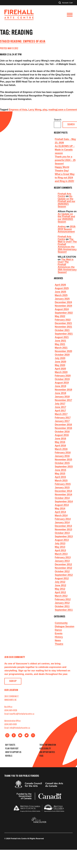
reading (53, 110)
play (45, 110)
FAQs (41, 756)
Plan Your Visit (12, 749)
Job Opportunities (47, 752)
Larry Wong (35, 110)
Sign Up (13, 681)
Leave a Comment (67, 110)
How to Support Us (13, 752)
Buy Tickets (10, 745)
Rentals (9, 756)
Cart (71, 3)
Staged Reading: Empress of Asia (23, 42)
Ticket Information (48, 745)
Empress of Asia (18, 110)
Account (65, 3)
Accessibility (45, 749)
